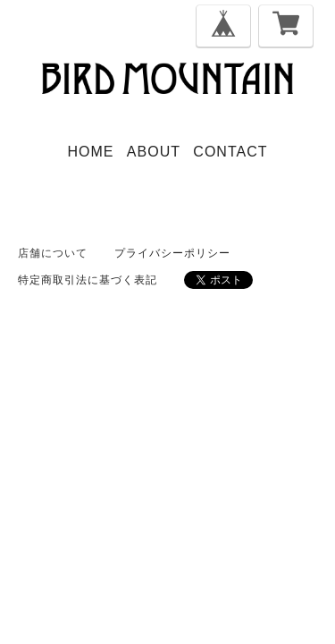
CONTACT (230, 152)
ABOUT (154, 152)
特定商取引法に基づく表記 (88, 280)
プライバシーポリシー (172, 253)
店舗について (53, 253)
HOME (91, 152)
